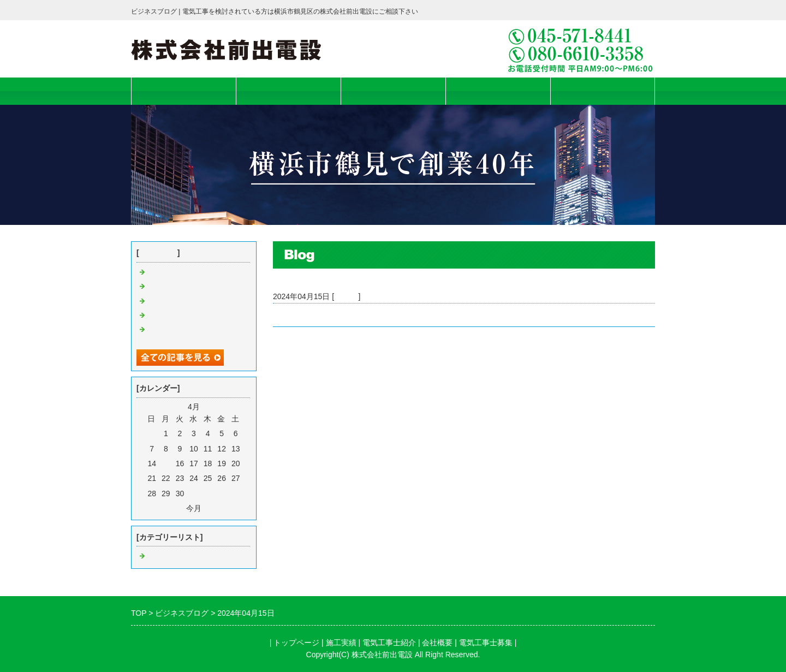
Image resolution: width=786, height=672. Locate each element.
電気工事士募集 (603, 91)
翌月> (213, 508)
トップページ (183, 91)
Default (346, 296)
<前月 (174, 508)
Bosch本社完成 (299, 315)
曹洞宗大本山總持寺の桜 (189, 287)
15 (166, 463)
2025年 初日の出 (179, 301)
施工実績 (288, 91)
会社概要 (498, 91)
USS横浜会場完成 (178, 272)
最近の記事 (158, 253)
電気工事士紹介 (393, 91)
